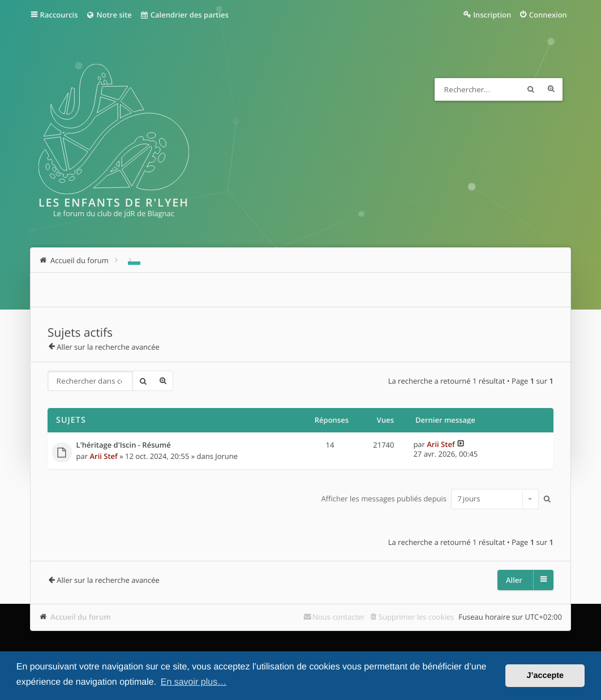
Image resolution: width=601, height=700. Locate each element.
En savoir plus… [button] (194, 682)
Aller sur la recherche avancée (108, 347)
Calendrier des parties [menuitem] (184, 15)
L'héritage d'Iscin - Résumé (124, 445)
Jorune (226, 456)
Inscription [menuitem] (492, 15)
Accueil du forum (81, 617)
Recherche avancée (551, 89)
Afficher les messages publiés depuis (430, 499)
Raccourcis (59, 15)
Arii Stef (103, 456)
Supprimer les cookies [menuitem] (416, 617)
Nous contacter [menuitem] (339, 617)
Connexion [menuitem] (548, 15)
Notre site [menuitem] (109, 15)
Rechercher (531, 89)
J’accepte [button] (545, 676)
